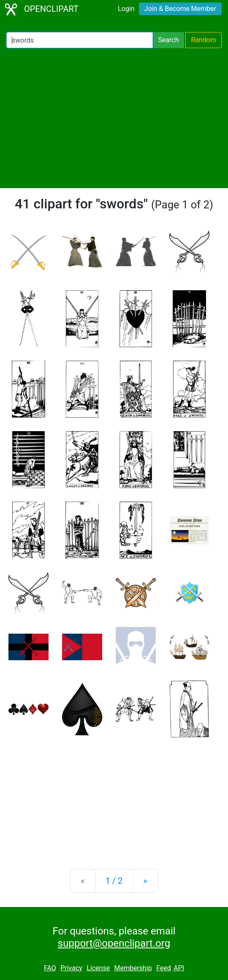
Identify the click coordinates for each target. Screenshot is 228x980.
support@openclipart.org (114, 943)
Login (126, 9)
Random (204, 40)
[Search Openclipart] (80, 40)
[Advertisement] (114, 118)
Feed (164, 968)
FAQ (50, 968)
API (179, 968)
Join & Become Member (180, 9)
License (98, 968)
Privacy (71, 968)
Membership (133, 968)
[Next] (145, 881)
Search (168, 40)
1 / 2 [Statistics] (114, 881)
